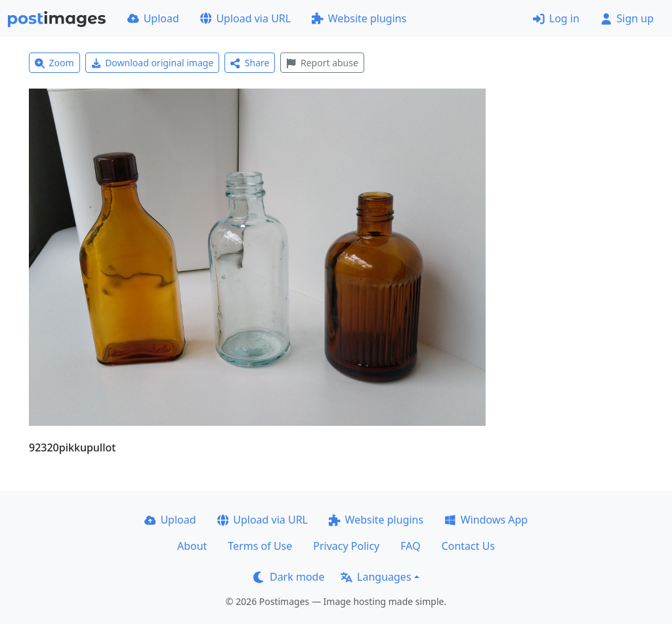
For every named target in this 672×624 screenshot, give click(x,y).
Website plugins (359, 18)
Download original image (153, 63)
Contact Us (468, 546)
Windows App (486, 520)
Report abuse (322, 63)
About (192, 546)
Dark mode (289, 577)
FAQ (410, 546)
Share (250, 63)
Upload (153, 18)
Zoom (54, 63)
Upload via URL (245, 18)
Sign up (627, 18)
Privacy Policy (346, 546)
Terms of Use (260, 546)
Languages (376, 577)
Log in (556, 18)
